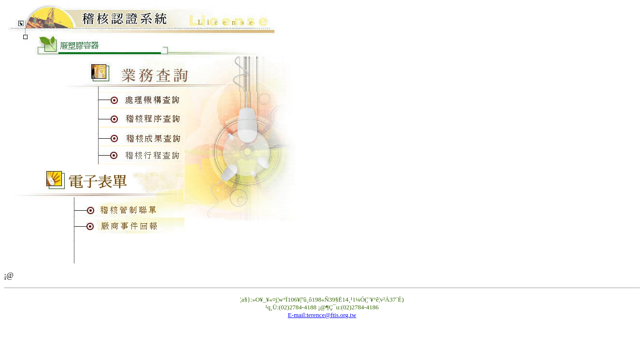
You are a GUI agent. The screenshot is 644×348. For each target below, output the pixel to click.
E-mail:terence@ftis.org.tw (322, 315)
